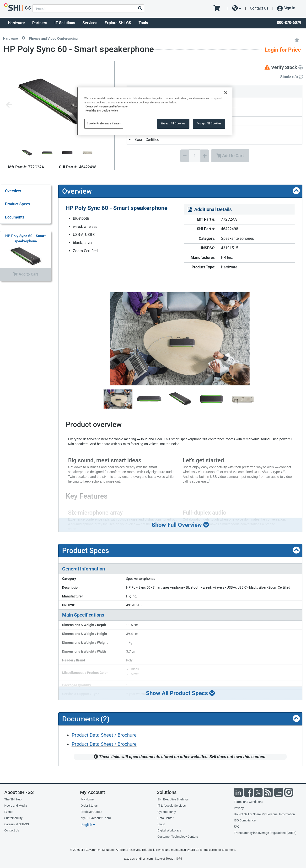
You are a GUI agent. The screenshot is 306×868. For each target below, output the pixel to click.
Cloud (161, 824)
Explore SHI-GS (118, 23)
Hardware (16, 23)
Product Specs (17, 204)
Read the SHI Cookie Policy (102, 111)
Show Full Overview (180, 525)
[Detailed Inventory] (292, 77)
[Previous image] (9, 105)
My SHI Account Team (96, 818)
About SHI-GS (19, 792)
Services (90, 23)
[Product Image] (27, 153)
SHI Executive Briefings (173, 799)
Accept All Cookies (209, 123)
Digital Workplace (169, 830)
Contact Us (259, 8)
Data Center (165, 818)
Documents (15, 217)
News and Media (16, 806)
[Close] (226, 93)
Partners (40, 23)
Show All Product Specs (180, 693)
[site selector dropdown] (237, 8)
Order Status (89, 806)
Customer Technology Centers (178, 837)
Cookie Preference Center (104, 123)
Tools (143, 23)
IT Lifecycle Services (172, 806)
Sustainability (13, 818)
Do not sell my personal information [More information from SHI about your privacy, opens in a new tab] (107, 107)
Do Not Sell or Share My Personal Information (264, 814)
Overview (13, 191)
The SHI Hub (13, 799)
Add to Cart (230, 156)
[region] (155, 111)
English (88, 825)
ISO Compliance (245, 820)
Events (9, 812)
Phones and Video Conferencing (53, 38)
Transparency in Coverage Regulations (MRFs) (265, 833)
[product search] (88, 8)
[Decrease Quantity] (185, 156)
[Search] (140, 8)
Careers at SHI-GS (17, 824)
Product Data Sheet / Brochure (104, 735)
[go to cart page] (218, 8)
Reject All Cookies (173, 123)
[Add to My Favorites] (297, 40)
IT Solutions (65, 23)
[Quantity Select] (195, 156)
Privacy (239, 808)
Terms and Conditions (249, 802)
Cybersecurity (167, 812)
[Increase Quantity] (205, 156)
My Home (87, 799)
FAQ (237, 827)
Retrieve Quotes (91, 812)
